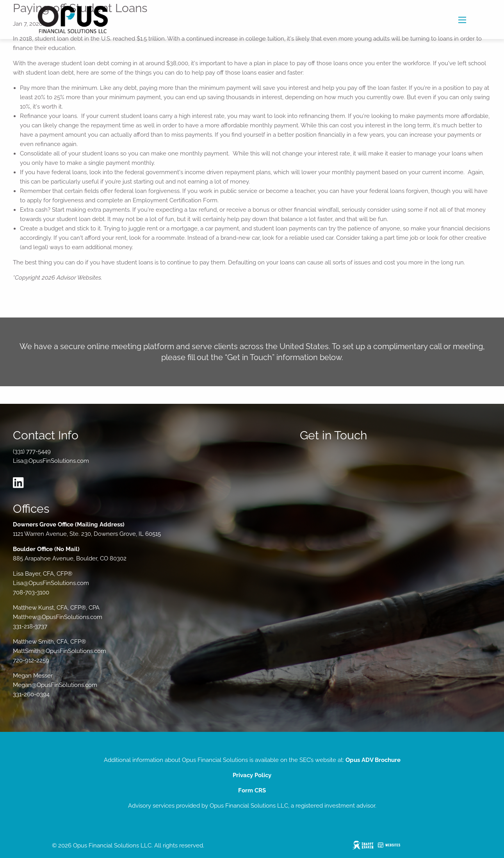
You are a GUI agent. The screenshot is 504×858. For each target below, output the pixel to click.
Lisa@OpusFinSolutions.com (51, 461)
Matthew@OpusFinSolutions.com (58, 617)
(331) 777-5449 (32, 451)
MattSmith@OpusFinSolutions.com (60, 651)
